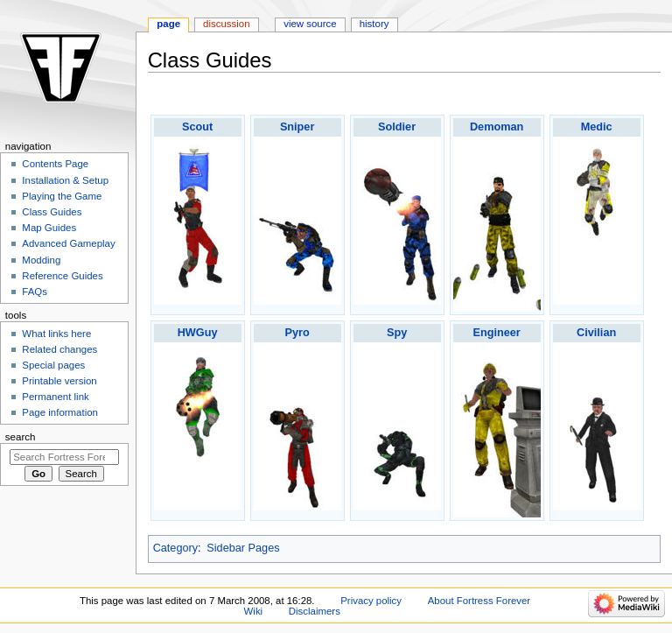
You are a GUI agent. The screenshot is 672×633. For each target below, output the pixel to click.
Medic (597, 127)
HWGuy (198, 333)
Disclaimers (315, 611)
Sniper (297, 127)
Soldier (397, 127)
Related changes (59, 349)
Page (168, 24)
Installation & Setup (65, 180)
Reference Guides (62, 276)
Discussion (226, 24)
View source (310, 24)
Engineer (496, 333)
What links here (56, 334)
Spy (397, 333)
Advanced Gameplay (68, 243)
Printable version (59, 381)
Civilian (596, 333)
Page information (60, 412)
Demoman (497, 127)
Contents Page (55, 164)
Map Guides (49, 228)
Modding (41, 260)
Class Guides (52, 212)
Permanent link (55, 397)
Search (21, 437)
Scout (197, 127)
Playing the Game (62, 196)
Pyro (297, 333)
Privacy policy (371, 601)
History (374, 24)
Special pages (53, 365)
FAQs (35, 292)
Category (175, 548)
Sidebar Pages (243, 548)
